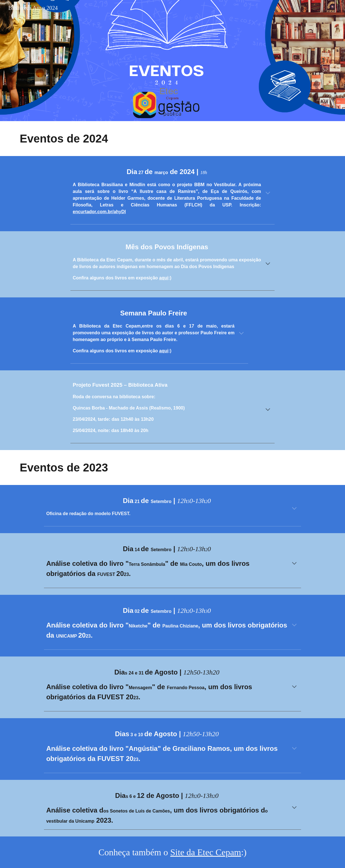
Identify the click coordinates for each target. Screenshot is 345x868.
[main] (93, 139)
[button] (268, 193)
